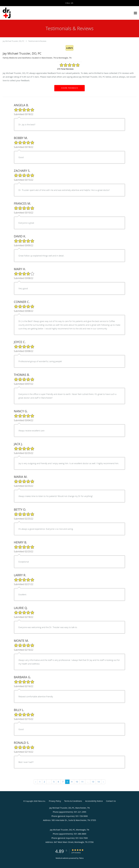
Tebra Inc (42, 801)
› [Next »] (103, 782)
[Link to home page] (7, 13)
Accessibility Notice (94, 801)
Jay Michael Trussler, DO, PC (14, 41)
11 (82, 782)
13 (93, 782)
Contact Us (111, 801)
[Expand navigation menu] (135, 13)
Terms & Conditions (73, 801)
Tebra (81, 858)
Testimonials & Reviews (37, 41)
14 (99, 782)
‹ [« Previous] (36, 782)
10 (77, 782)
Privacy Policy (55, 801)
